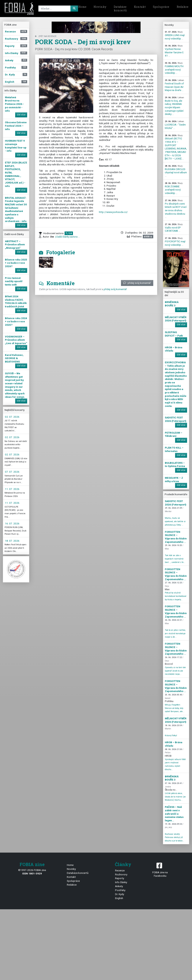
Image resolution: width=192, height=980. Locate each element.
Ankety (119, 886)
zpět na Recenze (46, 36)
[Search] (58, 9)
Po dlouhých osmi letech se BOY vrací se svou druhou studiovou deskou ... (176, 209)
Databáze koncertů (120, 9)
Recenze (120, 870)
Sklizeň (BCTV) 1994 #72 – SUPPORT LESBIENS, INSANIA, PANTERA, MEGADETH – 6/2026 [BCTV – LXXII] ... (176, 147)
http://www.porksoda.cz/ (113, 212)
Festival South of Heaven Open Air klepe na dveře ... (174, 85)
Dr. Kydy (120, 894)
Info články (121, 882)
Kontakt (140, 7)
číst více (21, 115)
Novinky (100, 7)
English (119, 898)
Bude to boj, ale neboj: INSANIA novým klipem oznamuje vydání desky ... (174, 106)
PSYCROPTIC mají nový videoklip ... (175, 242)
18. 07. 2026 (12, 541)
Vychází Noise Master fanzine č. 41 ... (174, 51)
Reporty (120, 878)
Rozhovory (121, 874)
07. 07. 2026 (12, 472)
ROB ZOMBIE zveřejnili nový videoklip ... (174, 188)
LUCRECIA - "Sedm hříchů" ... (175, 125)
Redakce (72, 885)
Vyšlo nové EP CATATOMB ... (174, 228)
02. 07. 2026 (12, 417)
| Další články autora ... (67, 237)
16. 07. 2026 (12, 523)
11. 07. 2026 (12, 489)
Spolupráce (161, 7)
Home (82, 7)
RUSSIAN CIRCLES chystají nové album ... (176, 171)
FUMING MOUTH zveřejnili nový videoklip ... (174, 68)
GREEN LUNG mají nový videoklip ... (175, 35)
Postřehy (120, 890)
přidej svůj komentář (137, 283)
